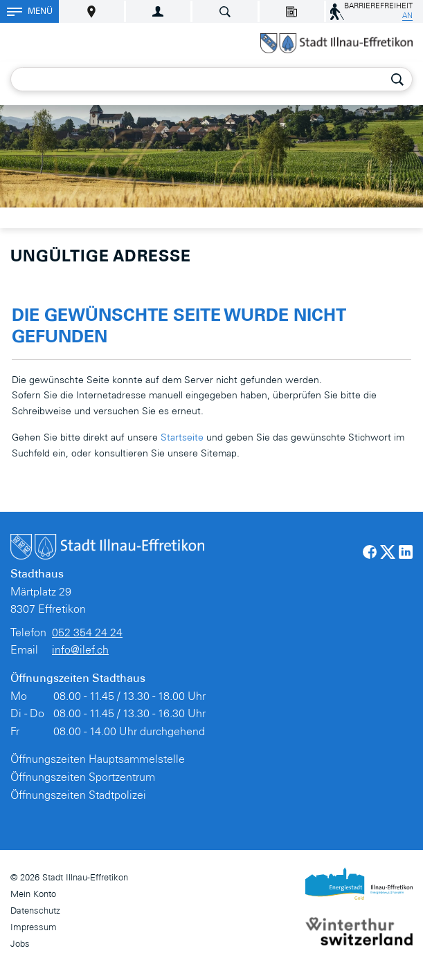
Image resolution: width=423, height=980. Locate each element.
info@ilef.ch (80, 651)
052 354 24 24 (87, 634)
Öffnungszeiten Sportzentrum (83, 778)
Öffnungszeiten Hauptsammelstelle (98, 760)
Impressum (34, 928)
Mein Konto (33, 895)
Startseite (182, 438)
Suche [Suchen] (397, 79)
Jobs (20, 945)
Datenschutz (35, 912)
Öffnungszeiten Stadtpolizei (78, 796)
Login (159, 11)
